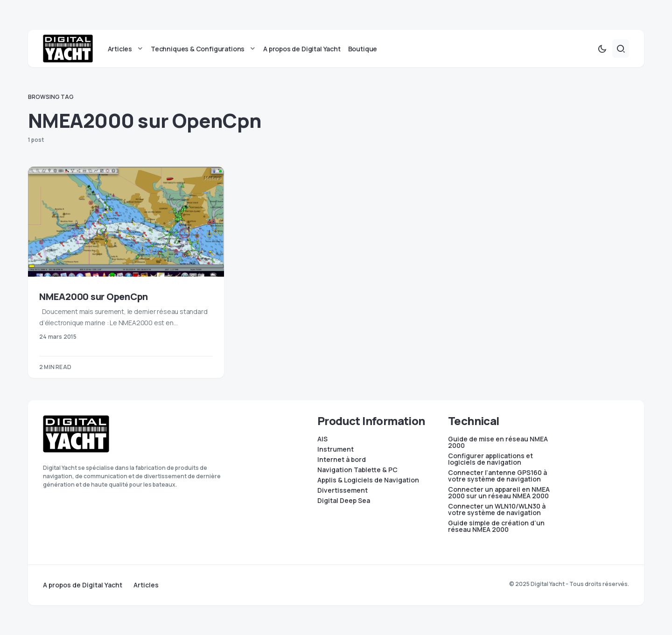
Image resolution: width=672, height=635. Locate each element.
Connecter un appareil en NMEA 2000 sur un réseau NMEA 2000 (499, 493)
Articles (146, 585)
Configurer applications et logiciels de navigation (490, 459)
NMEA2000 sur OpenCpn (94, 297)
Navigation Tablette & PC (357, 470)
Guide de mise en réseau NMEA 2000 (498, 442)
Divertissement (343, 490)
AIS (322, 439)
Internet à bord (342, 460)
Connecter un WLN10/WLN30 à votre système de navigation (497, 509)
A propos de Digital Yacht (83, 585)
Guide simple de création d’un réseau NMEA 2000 (496, 526)
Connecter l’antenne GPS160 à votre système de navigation (497, 476)
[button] (602, 49)
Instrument (336, 449)
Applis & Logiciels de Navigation (368, 480)
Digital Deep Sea (344, 501)
